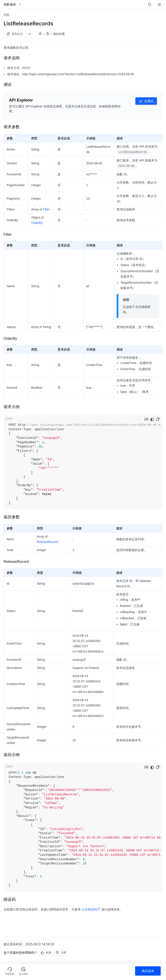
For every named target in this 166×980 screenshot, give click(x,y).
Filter (46, 209)
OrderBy (37, 223)
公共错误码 (91, 909)
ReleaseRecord (48, 542)
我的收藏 (59, 34)
